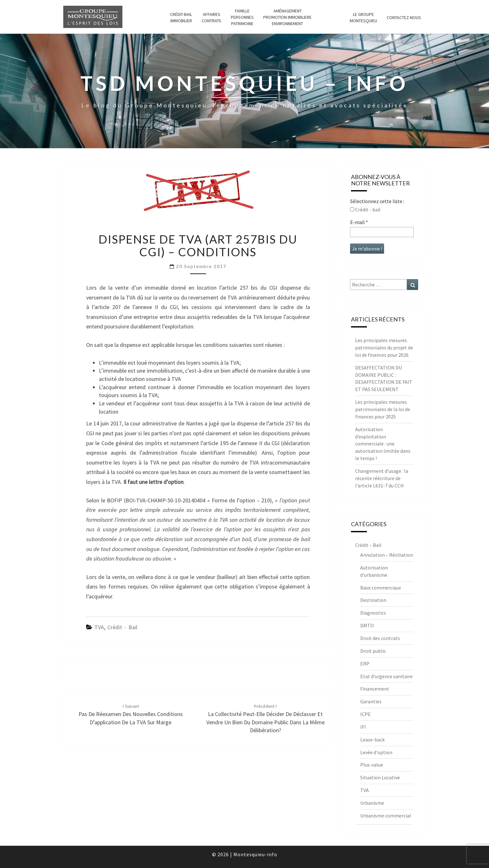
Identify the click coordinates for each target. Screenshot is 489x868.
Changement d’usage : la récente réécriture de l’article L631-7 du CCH (382, 478)
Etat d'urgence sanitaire (386, 676)
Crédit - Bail (122, 627)
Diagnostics (373, 613)
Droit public (373, 651)
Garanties (371, 701)
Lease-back (372, 740)
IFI (363, 727)
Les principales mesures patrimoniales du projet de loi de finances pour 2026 (384, 348)
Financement (375, 689)
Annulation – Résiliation (387, 555)
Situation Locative (380, 777)
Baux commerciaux (381, 588)
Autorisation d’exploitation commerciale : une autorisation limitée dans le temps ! (383, 444)
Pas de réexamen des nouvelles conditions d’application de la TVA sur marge (131, 714)
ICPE (365, 714)
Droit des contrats (380, 638)
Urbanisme (372, 803)
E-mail (359, 222)
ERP (365, 664)
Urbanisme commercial (386, 816)
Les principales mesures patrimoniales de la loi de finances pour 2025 (383, 409)
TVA (99, 627)
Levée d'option (376, 752)
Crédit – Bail (368, 545)
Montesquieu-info (255, 854)
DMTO (367, 625)
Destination (373, 600)
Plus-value (372, 765)
